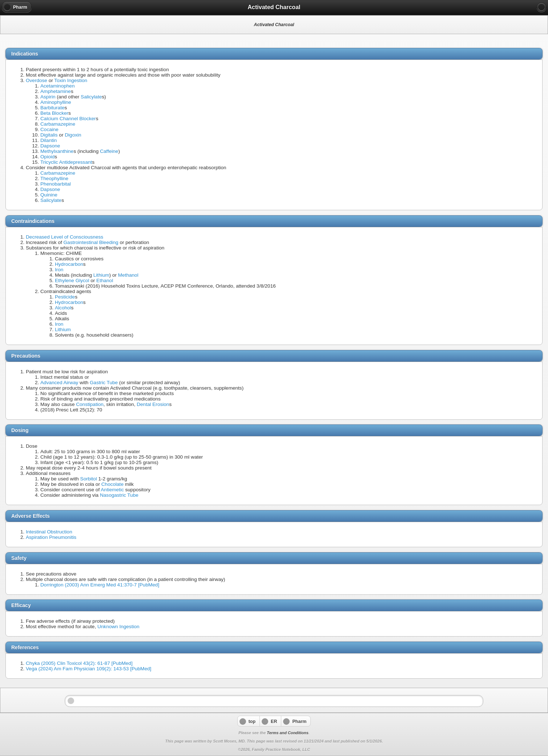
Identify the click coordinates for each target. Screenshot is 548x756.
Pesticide (65, 297)
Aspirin (48, 97)
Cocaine (49, 129)
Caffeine (109, 151)
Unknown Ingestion (118, 627)
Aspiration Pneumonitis (51, 537)
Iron (59, 270)
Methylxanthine (57, 151)
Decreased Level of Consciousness (65, 237)
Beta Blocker (54, 113)
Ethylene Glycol (72, 281)
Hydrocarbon (69, 264)
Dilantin (49, 140)
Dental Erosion (153, 404)
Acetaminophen (57, 86)
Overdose (37, 80)
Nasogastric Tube (119, 495)
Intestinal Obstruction (49, 532)
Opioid (47, 157)
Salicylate (91, 97)
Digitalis (49, 135)
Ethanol (105, 281)
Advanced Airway (59, 383)
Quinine (49, 195)
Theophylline (54, 178)
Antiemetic (112, 490)
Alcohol (63, 308)
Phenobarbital (56, 184)
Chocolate (112, 484)
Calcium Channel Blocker (68, 119)
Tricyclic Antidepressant (66, 162)
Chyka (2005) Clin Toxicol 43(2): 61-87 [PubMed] (79, 663)
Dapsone (50, 146)
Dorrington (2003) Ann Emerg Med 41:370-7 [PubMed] (100, 585)
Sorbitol (89, 479)
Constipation (90, 404)
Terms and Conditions (287, 733)
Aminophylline (56, 102)
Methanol (128, 275)
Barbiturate (53, 108)
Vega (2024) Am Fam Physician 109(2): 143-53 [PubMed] (88, 669)
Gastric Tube (104, 383)
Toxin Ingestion (71, 80)
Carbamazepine (58, 124)
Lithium (101, 275)
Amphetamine (56, 91)
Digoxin (73, 135)
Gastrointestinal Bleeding (91, 242)
